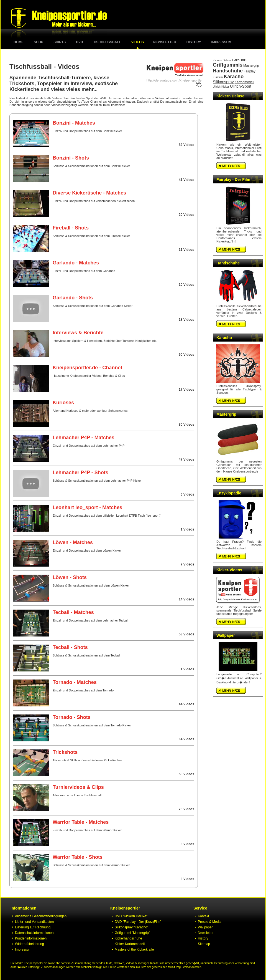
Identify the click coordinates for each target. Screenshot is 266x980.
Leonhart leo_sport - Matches (87, 507)
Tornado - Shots (72, 717)
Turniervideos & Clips (78, 787)
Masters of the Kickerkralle (134, 949)
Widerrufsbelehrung (30, 944)
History (194, 42)
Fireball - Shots (71, 228)
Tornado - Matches (75, 682)
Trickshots (65, 752)
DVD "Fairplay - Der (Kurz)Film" (138, 922)
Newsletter (165, 42)
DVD (79, 42)
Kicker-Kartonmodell (130, 944)
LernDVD (239, 60)
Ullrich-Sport (241, 86)
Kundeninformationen (31, 938)
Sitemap (204, 944)
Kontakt (204, 916)
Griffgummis (228, 65)
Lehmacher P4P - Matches (84, 438)
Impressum (222, 42)
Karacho (234, 77)
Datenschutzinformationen (34, 933)
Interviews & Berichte (78, 333)
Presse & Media (210, 922)
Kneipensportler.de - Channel (87, 368)
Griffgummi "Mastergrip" (132, 933)
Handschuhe (228, 71)
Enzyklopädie (229, 493)
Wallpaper (226, 635)
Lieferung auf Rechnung (33, 927)
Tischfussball (107, 42)
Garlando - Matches (76, 263)
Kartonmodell (245, 82)
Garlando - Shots (73, 298)
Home (19, 42)
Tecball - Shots (70, 647)
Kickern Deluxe (222, 60)
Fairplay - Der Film (233, 180)
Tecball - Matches (73, 612)
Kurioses (63, 403)
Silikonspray (223, 82)
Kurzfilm (218, 77)
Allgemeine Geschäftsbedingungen (41, 916)
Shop (39, 42)
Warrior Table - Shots (78, 857)
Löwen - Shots (70, 577)
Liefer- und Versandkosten (34, 922)
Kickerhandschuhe (128, 938)
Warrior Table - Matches (81, 822)
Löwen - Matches (73, 542)
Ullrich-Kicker (221, 87)
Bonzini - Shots (71, 158)
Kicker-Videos (229, 570)
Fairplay (250, 71)
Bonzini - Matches (74, 123)
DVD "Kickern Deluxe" (131, 916)
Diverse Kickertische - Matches (89, 193)
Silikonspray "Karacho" (131, 927)
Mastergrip (251, 65)
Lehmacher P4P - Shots (80, 473)
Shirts (60, 42)
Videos (138, 42)
